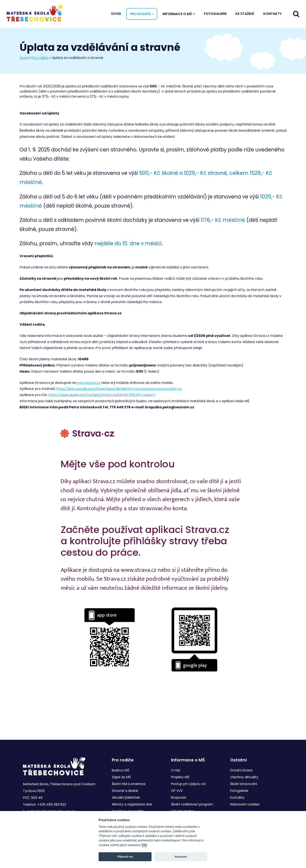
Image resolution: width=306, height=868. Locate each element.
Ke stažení (245, 15)
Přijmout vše (125, 857)
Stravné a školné (126, 791)
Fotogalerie (215, 15)
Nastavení (181, 857)
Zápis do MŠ (122, 777)
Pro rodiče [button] (140, 15)
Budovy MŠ (121, 770)
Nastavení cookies (245, 804)
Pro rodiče (40, 59)
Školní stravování (245, 784)
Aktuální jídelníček (127, 797)
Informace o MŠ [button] (177, 15)
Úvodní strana (242, 770)
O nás (176, 770)
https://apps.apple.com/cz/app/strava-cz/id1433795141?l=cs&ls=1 (105, 397)
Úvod (116, 15)
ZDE (144, 845)
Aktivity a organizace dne (133, 804)
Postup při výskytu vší (189, 784)
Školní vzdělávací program (193, 804)
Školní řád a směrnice (130, 784)
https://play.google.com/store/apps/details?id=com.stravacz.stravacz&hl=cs (122, 391)
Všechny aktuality (245, 777)
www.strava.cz (89, 385)
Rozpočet (179, 797)
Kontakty (273, 15)
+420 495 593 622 (52, 805)
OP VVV (177, 791)
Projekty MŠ (181, 777)
